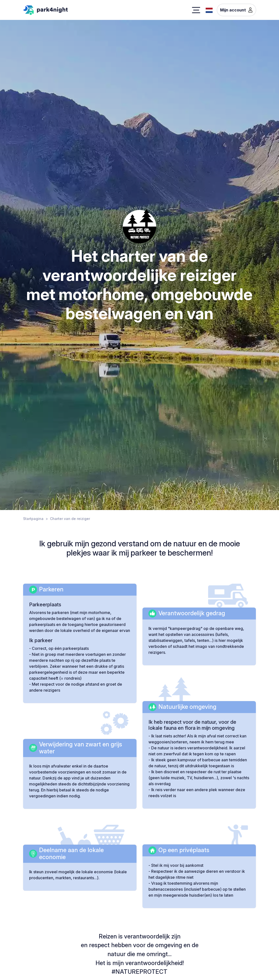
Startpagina (33, 519)
